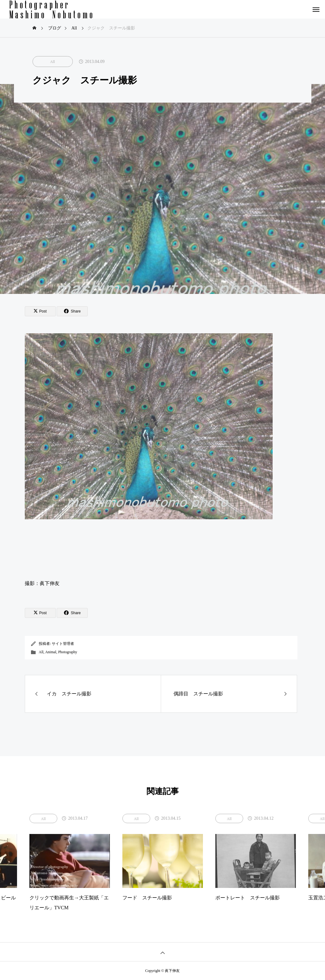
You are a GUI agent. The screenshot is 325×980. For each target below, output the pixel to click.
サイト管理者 (63, 644)
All (53, 62)
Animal (51, 652)
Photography (68, 652)
